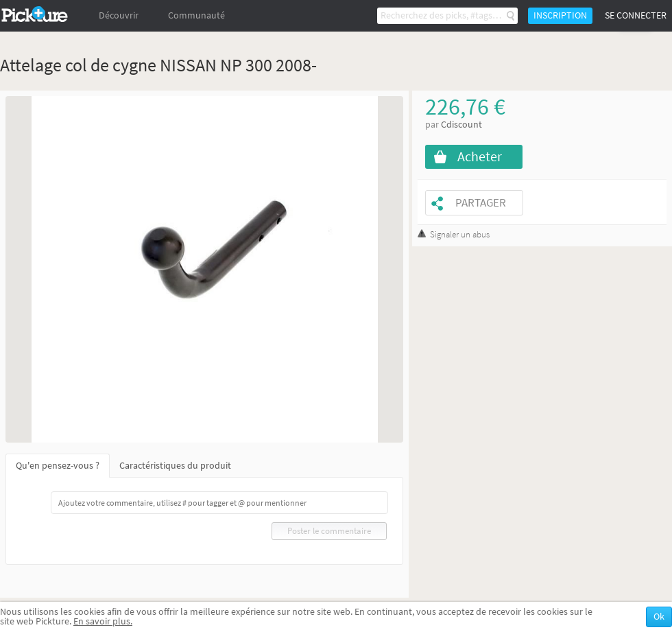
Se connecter (636, 15)
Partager (481, 203)
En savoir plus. (103, 621)
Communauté (196, 15)
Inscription (560, 15)
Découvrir (119, 15)
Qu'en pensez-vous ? (58, 466)
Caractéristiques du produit (175, 466)
